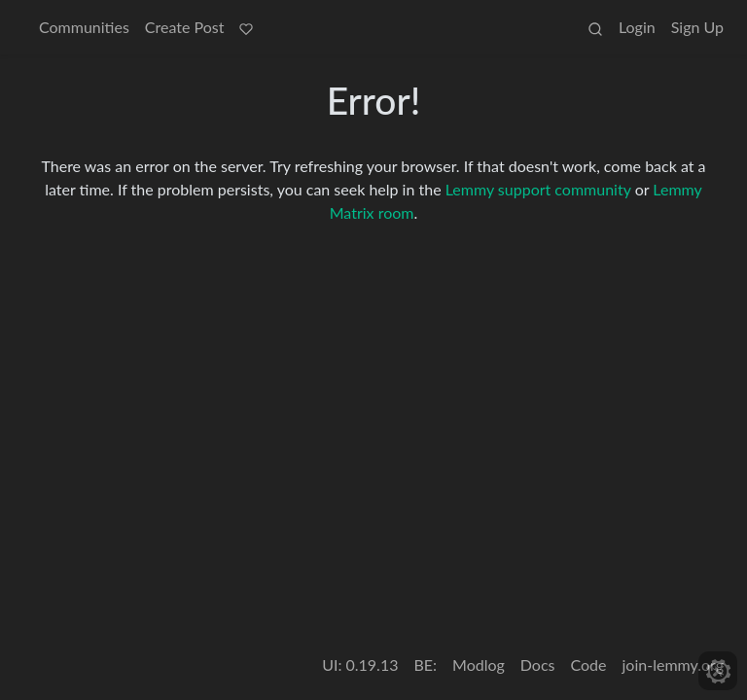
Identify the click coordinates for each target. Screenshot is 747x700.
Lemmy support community (538, 189)
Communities (84, 27)
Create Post (185, 27)
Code (589, 665)
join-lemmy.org (673, 665)
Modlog (479, 665)
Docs (538, 665)
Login (637, 27)
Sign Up (697, 27)
